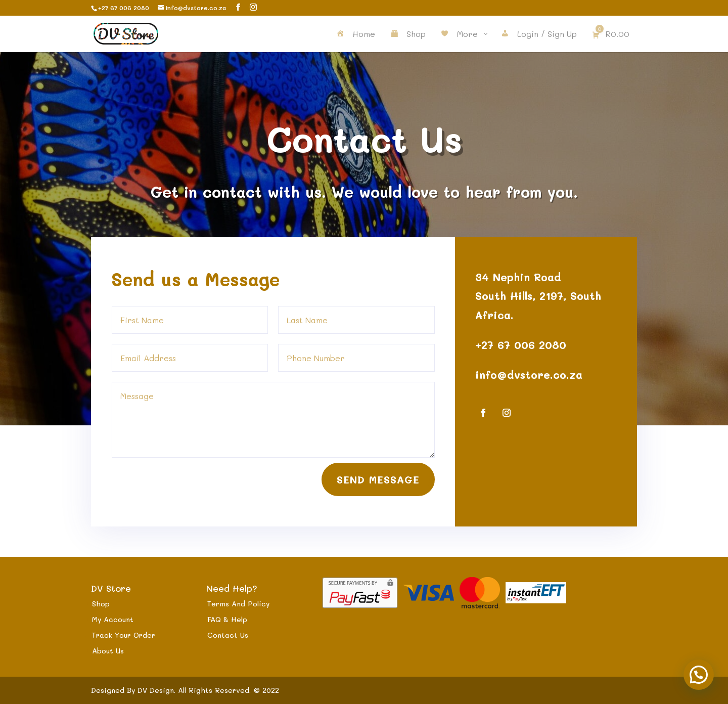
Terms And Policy (238, 604)
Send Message (378, 475)
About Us (108, 651)
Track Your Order (124, 635)
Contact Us (228, 635)
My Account (113, 619)
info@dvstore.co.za (527, 371)
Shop (101, 604)
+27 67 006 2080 (520, 342)
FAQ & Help (227, 619)
